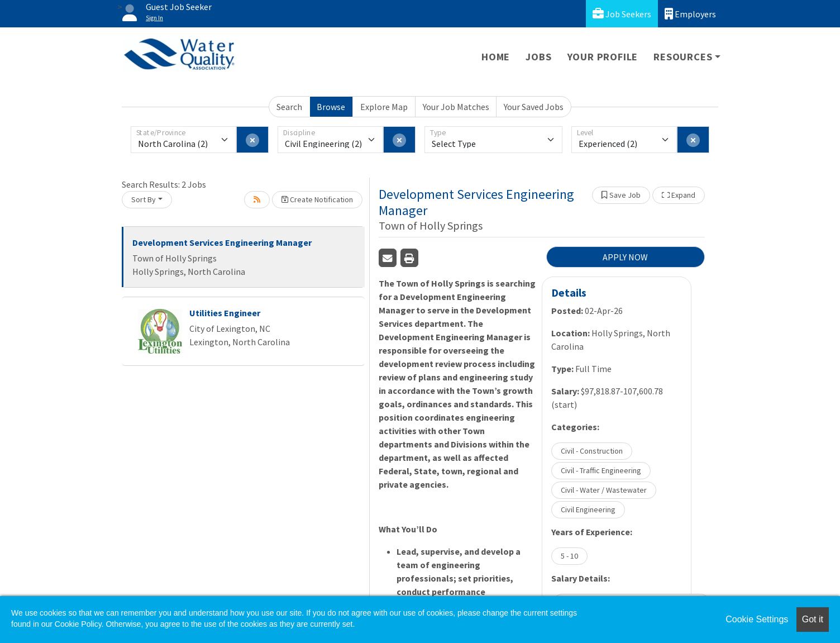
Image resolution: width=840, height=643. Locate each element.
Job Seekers (622, 14)
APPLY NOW (625, 257)
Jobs (538, 57)
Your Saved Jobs (534, 107)
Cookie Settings (757, 619)
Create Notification (317, 199)
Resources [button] (683, 57)
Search (289, 107)
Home (496, 57)
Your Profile (603, 57)
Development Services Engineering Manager (222, 242)
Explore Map (384, 107)
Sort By (144, 199)
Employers (690, 14)
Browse (331, 107)
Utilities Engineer (225, 313)
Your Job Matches (456, 107)
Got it (813, 619)
